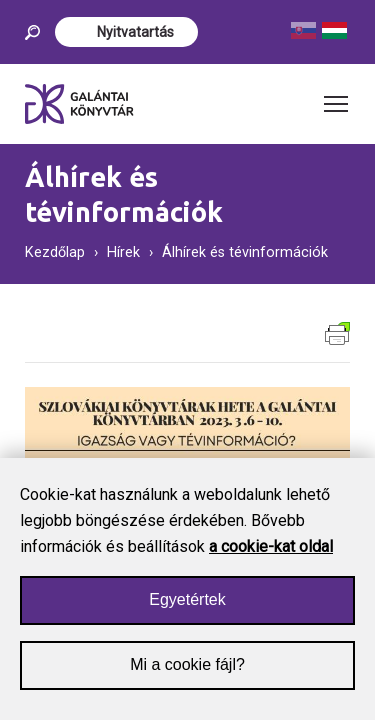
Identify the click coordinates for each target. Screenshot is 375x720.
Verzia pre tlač (337, 333)
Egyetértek (187, 610)
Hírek (123, 252)
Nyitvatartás (135, 32)
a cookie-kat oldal (271, 557)
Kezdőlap (55, 252)
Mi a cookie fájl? (187, 675)
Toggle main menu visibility (337, 97)
